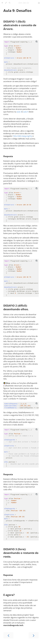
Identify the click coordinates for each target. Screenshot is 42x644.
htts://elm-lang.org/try (23, 136)
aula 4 (26, 112)
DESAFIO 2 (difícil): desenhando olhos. (16, 307)
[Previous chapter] (8, 635)
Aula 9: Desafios (17, 10)
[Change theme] (6, 3)
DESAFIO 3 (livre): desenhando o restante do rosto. (21, 553)
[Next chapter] (34, 635)
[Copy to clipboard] (37, 42)
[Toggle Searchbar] (10, 3)
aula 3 (19, 112)
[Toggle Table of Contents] (2, 3)
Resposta (8, 156)
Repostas (8, 575)
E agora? (9, 595)
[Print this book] (39, 3)
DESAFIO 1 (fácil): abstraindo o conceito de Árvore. (20, 25)
